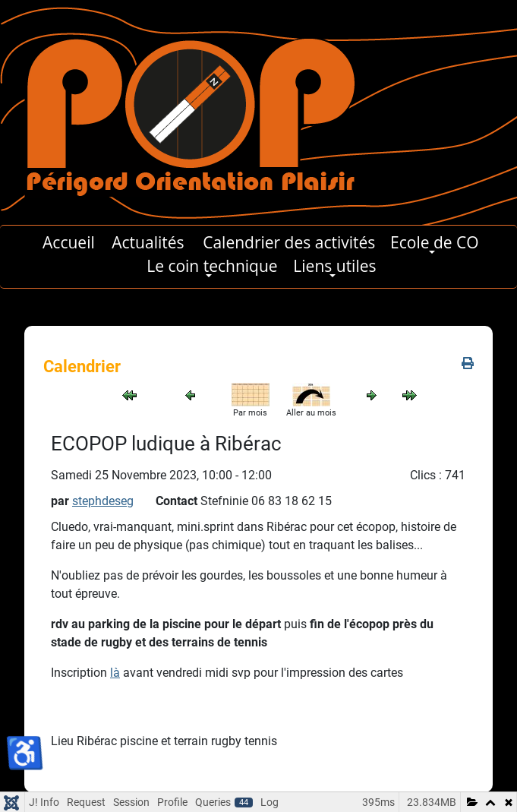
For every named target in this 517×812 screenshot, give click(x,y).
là (115, 673)
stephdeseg (103, 501)
